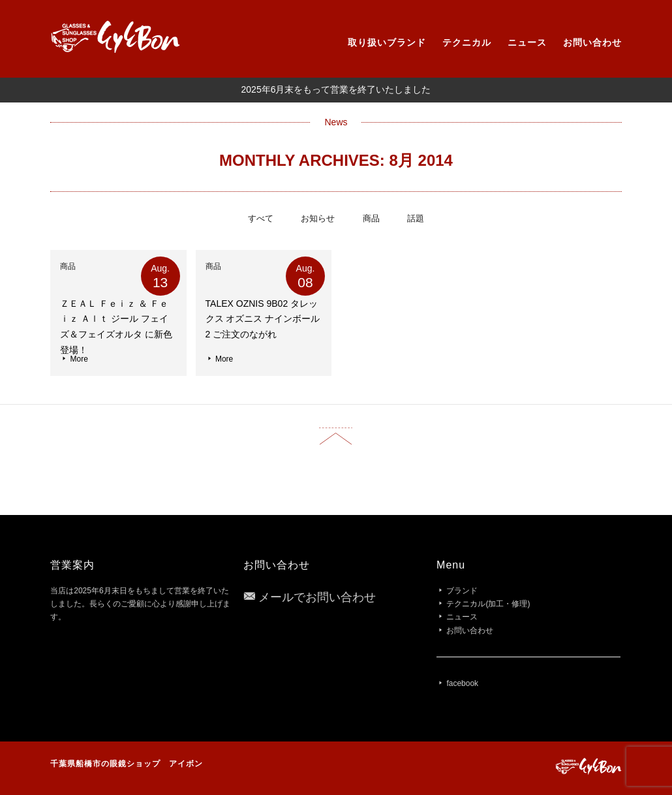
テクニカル (467, 42)
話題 (416, 218)
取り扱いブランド (387, 42)
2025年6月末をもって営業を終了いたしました (336, 89)
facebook (462, 683)
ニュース (527, 42)
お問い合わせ (592, 42)
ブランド (462, 591)
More (74, 359)
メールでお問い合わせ (317, 597)
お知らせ (318, 218)
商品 (371, 218)
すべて (261, 218)
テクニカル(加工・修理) (488, 604)
